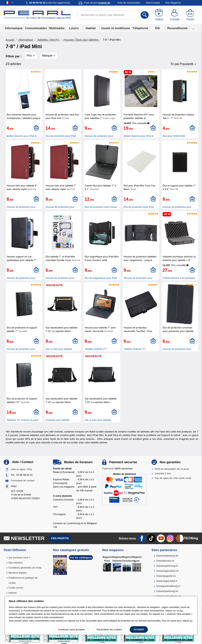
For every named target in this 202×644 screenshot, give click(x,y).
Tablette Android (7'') (96, 349)
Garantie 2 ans (163, 473)
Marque (47, 56)
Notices (12, 593)
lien (181, 611)
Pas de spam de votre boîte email (173, 478)
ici (191, 621)
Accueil (10, 40)
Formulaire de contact (23, 481)
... (194, 28)
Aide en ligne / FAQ (21, 469)
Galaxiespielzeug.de (167, 556)
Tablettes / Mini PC (48, 40)
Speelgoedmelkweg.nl (168, 586)
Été (157, 28)
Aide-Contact (153, 3)
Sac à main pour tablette (59, 349)
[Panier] (190, 15)
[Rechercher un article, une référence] (113, 15)
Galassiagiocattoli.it (167, 581)
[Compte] (175, 15)
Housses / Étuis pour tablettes (81, 40)
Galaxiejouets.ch (165, 561)
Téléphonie (140, 28)
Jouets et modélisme (115, 28)
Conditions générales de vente (25, 568)
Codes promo (16, 588)
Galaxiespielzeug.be (167, 591)
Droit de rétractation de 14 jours (172, 469)
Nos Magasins (173, 3)
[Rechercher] (145, 15)
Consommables (36, 28)
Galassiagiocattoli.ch (167, 571)
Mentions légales (18, 573)
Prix (29, 56)
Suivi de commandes (129, 3)
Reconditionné (177, 28)
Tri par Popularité (182, 64)
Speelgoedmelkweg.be (169, 596)
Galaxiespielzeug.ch (167, 566)
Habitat (91, 28)
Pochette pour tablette (58, 420)
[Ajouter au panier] (36, 128)
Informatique (14, 28)
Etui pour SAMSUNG (174, 136)
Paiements (117, 469)
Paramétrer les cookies (109, 629)
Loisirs (74, 28)
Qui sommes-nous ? (19, 558)
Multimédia (57, 28)
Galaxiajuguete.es (166, 576)
